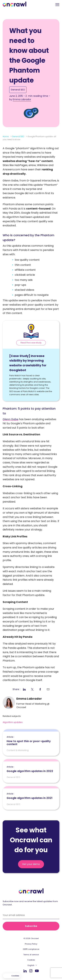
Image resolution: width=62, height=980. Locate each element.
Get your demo (31, 864)
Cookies (31, 960)
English (31, 965)
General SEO (18, 90)
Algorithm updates (13, 722)
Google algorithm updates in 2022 (30, 769)
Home (6, 136)
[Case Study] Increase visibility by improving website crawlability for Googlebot (28, 363)
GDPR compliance (31, 949)
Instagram (31, 971)
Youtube (37, 971)
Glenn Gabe (10, 419)
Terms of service (31, 955)
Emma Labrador (22, 99)
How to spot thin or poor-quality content (31, 741)
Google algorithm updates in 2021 (30, 796)
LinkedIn (25, 971)
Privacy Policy (31, 944)
